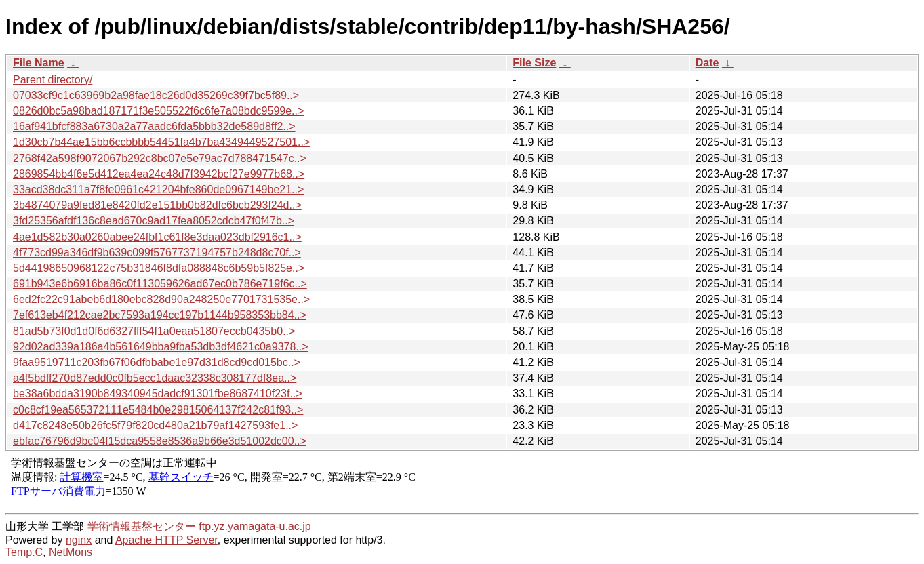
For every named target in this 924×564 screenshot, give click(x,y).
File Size (534, 63)
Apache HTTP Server (166, 540)
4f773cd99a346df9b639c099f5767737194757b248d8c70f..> (157, 253)
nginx (79, 540)
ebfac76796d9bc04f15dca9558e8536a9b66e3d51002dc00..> (160, 441)
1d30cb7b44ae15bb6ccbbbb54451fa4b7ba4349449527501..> (161, 142)
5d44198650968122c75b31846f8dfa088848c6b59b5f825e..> (159, 268)
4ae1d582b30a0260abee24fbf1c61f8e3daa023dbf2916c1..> (157, 237)
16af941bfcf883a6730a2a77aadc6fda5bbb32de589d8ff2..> (154, 126)
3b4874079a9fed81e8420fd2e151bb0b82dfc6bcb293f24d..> (157, 205)
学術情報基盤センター (142, 526)
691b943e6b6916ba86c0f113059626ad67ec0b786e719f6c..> (160, 284)
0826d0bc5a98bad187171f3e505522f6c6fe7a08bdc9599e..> (158, 111)
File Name (39, 63)
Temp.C (24, 552)
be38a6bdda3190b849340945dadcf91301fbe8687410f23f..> (158, 394)
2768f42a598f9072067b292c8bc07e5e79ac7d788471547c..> (160, 158)
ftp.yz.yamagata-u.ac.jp (255, 526)
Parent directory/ (53, 80)
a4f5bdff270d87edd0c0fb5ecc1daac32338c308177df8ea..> (155, 378)
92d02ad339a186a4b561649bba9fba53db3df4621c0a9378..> (161, 347)
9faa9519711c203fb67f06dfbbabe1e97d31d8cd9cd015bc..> (157, 362)
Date (707, 63)
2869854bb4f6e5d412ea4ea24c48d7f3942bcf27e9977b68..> (159, 174)
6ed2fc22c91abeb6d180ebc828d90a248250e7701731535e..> (161, 299)
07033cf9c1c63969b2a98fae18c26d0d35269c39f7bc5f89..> (156, 95)
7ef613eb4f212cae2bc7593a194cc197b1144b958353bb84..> (160, 315)
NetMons (71, 552)
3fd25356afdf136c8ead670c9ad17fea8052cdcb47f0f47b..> (154, 221)
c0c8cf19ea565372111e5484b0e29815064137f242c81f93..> (158, 410)
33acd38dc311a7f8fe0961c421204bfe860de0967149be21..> (158, 189)
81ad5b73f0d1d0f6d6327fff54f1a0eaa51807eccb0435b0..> (154, 331)
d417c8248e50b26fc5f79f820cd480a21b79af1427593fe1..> (155, 425)
